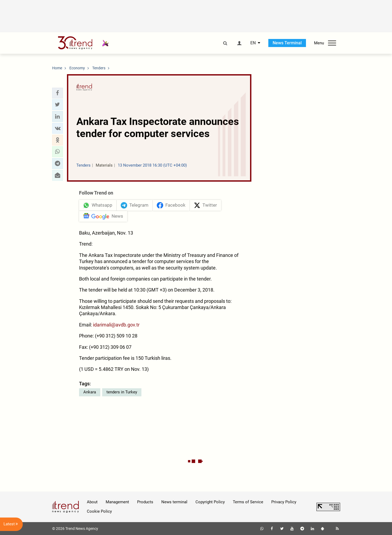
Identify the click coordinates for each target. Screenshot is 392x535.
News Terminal (287, 43)
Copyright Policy (210, 502)
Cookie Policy (99, 511)
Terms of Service (248, 502)
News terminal (174, 502)
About (92, 502)
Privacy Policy (284, 502)
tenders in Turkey (122, 392)
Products (145, 502)
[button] (58, 93)
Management (117, 502)
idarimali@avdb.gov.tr (116, 325)
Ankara (90, 392)
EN (253, 43)
